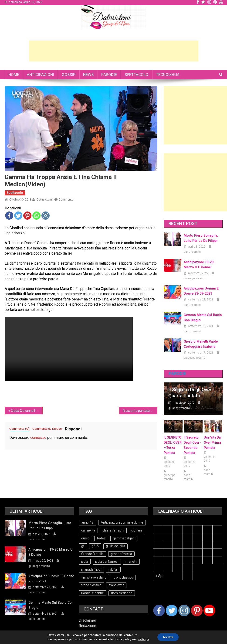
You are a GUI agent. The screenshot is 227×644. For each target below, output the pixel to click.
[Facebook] (159, 610)
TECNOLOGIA (168, 75)
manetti (131, 562)
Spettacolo (15, 193)
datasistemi (45, 199)
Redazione (87, 626)
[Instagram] (184, 610)
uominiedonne (122, 593)
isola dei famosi (107, 562)
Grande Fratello (92, 554)
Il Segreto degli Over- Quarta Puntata (191, 393)
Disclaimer (87, 620)
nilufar (113, 569)
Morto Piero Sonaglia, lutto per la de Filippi (200, 238)
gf (83, 546)
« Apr (159, 576)
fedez (101, 538)
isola (85, 562)
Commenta (66, 199)
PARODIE (109, 75)
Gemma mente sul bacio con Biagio (202, 317)
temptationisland (94, 577)
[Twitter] (172, 610)
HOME (14, 75)
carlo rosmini (192, 252)
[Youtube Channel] (209, 610)
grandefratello (121, 554)
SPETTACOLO (136, 75)
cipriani (137, 530)
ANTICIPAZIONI (40, 75)
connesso (38, 438)
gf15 (95, 546)
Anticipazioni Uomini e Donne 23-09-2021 (201, 291)
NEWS (88, 75)
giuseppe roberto (194, 278)
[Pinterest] (197, 610)
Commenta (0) (19, 429)
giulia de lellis (115, 546)
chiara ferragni (113, 530)
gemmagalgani (124, 538)
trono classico (91, 585)
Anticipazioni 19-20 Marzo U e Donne (198, 265)
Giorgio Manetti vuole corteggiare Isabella (200, 344)
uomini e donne (93, 593)
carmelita (88, 530)
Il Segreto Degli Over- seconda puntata (192, 445)
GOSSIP (69, 75)
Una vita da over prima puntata (212, 443)
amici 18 (87, 522)
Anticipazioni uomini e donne (122, 522)
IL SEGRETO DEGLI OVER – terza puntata (173, 445)
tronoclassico (123, 577)
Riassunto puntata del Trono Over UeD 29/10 (140, 411)
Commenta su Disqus (47, 429)
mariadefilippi (91, 569)
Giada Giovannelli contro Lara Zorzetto (27, 411)
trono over (116, 585)
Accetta (168, 637)
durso (85, 538)
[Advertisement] (114, 51)
